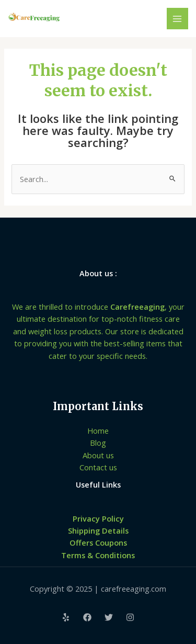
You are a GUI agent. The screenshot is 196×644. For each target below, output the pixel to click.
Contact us (98, 467)
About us (98, 455)
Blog (98, 443)
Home (98, 431)
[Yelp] (66, 617)
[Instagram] (130, 617)
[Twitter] (109, 617)
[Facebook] (87, 617)
